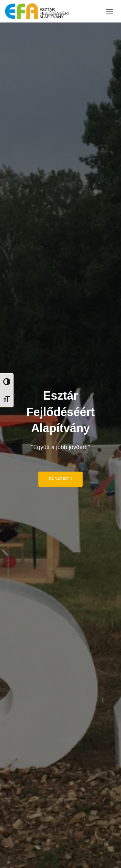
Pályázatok (60, 479)
